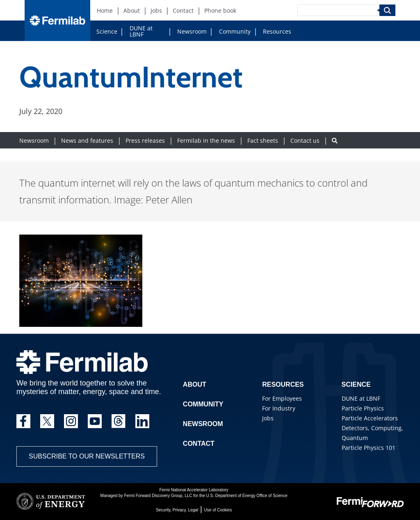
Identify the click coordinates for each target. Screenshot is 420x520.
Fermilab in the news (206, 140)
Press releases (145, 140)
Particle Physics (363, 408)
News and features (87, 140)
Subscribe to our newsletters (87, 456)
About (195, 384)
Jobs (268, 418)
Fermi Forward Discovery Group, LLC (158, 496)
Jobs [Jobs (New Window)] (156, 10)
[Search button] (335, 140)
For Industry (279, 408)
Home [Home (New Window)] (105, 10)
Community (235, 31)
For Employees (282, 398)
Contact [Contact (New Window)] (183, 10)
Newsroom (192, 31)
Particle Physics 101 (369, 448)
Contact (199, 444)
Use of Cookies (218, 510)
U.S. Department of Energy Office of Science (247, 496)
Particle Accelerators (370, 418)
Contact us (305, 140)
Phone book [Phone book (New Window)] (220, 10)
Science (107, 31)
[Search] (338, 10)
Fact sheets (263, 140)
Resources (277, 31)
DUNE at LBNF (141, 31)
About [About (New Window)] (132, 10)
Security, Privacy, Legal (177, 510)
